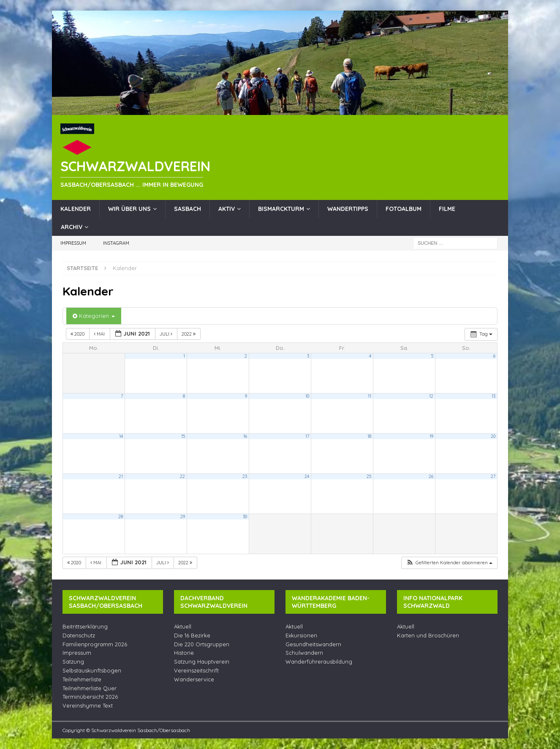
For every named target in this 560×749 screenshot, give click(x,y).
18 (369, 436)
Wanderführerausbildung (319, 662)
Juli (167, 334)
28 (121, 517)
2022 (189, 334)
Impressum (73, 243)
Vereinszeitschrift (196, 670)
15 (183, 436)
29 (183, 517)
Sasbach (188, 209)
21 (121, 476)
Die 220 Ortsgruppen (202, 644)
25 (369, 476)
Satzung (73, 662)
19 (431, 436)
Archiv (72, 227)
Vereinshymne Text (88, 705)
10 (307, 396)
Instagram (116, 243)
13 (493, 396)
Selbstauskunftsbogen (92, 670)
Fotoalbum (404, 209)
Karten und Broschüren (428, 635)
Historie (184, 653)
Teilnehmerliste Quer (90, 688)
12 (431, 396)
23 (245, 476)
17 (307, 436)
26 (431, 476)
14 (121, 436)
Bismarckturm (281, 209)
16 (245, 436)
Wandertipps (348, 209)
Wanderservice (194, 679)
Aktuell (183, 626)
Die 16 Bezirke (192, 635)
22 (182, 476)
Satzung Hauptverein (202, 662)
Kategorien (94, 316)
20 (493, 436)
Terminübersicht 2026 (90, 697)
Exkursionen (301, 635)
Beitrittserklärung (85, 626)
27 (493, 476)
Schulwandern (304, 653)
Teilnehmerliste (82, 679)
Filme (447, 209)
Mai (100, 334)
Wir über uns (129, 209)
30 (245, 517)
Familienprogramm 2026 (95, 644)
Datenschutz (79, 635)
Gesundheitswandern (313, 644)
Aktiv (227, 209)
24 (307, 476)
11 (370, 396)
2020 (78, 334)
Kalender (76, 209)
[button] (449, 563)
